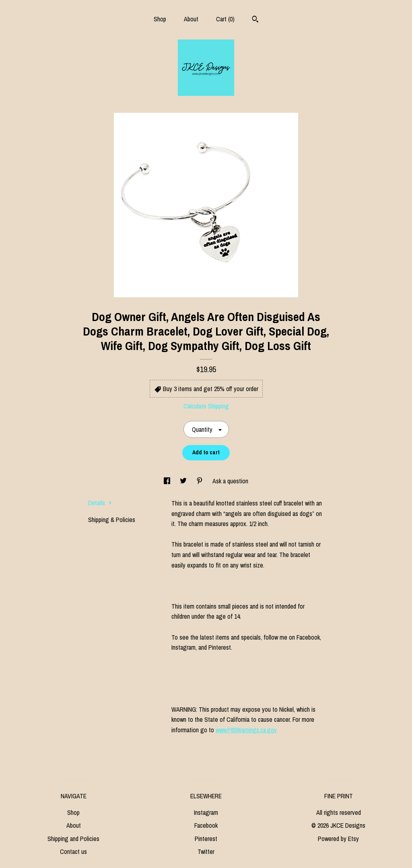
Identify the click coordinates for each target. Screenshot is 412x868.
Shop (160, 19)
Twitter (206, 851)
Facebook (206, 825)
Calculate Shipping (206, 406)
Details (100, 503)
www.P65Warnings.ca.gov (246, 730)
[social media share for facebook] (168, 481)
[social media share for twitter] (184, 481)
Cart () (225, 19)
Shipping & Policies (112, 520)
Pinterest (206, 839)
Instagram (206, 812)
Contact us (73, 851)
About (191, 19)
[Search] (255, 20)
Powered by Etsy (338, 839)
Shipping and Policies (73, 839)
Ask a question (230, 481)
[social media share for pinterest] (200, 481)
